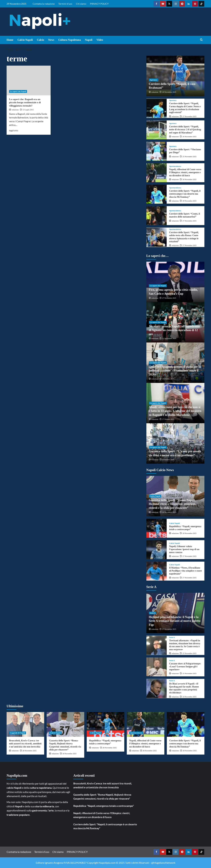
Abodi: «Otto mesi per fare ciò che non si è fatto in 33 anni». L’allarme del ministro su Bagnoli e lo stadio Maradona (175, 411)
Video (100, 40)
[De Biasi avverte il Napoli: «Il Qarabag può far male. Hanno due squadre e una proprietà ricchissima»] (157, 689)
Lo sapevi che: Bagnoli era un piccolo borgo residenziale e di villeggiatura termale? (25, 102)
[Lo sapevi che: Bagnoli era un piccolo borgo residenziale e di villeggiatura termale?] (29, 80)
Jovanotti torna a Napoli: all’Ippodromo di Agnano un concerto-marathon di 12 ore (174, 330)
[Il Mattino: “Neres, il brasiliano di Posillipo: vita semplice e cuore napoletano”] (157, 571)
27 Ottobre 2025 (168, 379)
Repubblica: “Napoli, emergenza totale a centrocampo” (104, 806)
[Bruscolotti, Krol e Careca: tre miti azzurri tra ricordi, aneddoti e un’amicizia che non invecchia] (25, 724)
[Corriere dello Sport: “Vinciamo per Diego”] (157, 151)
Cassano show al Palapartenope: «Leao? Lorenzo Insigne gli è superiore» (185, 667)
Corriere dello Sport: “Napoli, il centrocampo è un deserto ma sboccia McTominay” (185, 194)
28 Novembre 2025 (169, 92)
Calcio (41, 40)
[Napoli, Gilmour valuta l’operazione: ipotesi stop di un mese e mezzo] (157, 550)
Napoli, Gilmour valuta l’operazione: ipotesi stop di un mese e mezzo (184, 549)
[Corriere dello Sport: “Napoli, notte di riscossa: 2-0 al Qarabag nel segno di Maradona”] (157, 130)
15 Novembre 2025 (169, 338)
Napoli (89, 40)
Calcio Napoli (25, 40)
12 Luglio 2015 (28, 110)
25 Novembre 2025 (189, 156)
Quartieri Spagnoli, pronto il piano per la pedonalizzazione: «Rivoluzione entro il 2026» (175, 371)
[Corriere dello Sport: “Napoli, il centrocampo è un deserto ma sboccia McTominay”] (157, 194)
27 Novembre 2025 (189, 116)
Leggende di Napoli (18, 733)
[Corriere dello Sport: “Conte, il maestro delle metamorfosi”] (157, 216)
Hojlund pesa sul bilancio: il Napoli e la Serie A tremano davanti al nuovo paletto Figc (175, 621)
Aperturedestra (175, 166)
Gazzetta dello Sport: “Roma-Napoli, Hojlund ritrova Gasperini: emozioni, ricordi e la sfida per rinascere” (173, 504)
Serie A (153, 613)
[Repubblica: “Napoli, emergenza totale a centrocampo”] (157, 528)
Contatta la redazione (44, 4)
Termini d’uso (65, 4)
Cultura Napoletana (70, 40)
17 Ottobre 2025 (168, 419)
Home (10, 40)
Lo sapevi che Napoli (18, 91)
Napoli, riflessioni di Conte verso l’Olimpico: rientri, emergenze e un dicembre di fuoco (185, 172)
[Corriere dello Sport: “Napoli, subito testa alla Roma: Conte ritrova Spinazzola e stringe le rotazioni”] (157, 237)
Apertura (153, 80)
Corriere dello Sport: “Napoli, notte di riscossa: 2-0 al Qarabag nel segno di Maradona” (185, 130)
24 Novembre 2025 (189, 697)
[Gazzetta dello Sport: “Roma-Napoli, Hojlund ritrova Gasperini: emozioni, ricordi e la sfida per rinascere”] (65, 724)
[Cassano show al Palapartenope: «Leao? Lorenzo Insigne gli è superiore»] (157, 667)
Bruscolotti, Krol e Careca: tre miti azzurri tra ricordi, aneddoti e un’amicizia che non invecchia (25, 744)
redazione (15, 110)
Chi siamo (81, 4)
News (51, 40)
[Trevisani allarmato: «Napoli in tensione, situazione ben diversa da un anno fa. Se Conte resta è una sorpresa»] (157, 645)
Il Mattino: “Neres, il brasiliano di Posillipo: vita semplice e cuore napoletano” (185, 571)
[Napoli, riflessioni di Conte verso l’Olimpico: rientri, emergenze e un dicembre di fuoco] (157, 173)
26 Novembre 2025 (189, 137)
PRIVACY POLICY (99, 4)
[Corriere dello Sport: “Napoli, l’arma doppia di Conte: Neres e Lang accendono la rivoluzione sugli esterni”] (157, 108)
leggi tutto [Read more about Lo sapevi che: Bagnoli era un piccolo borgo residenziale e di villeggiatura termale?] (14, 131)
